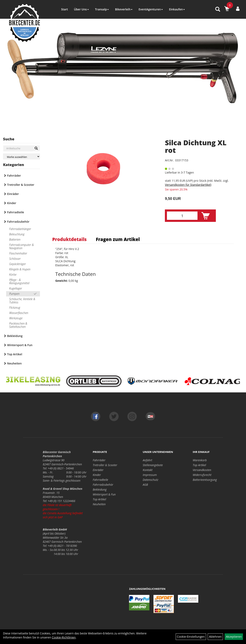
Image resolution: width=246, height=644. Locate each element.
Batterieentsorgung (205, 480)
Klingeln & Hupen (20, 269)
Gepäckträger (18, 264)
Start (65, 9)
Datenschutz (150, 480)
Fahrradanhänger (20, 229)
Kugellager (16, 288)
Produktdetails (69, 239)
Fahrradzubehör (18, 222)
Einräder (13, 194)
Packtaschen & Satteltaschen (18, 325)
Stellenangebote (153, 465)
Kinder (12, 203)
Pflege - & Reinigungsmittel (19, 281)
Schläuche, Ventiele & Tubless (22, 301)
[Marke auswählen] (22, 157)
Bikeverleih (124, 9)
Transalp (102, 9)
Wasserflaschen (19, 313)
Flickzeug (15, 308)
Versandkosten (202, 470)
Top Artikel (15, 354)
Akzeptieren (234, 637)
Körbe (13, 275)
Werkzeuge (16, 318)
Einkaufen (177, 9)
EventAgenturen (151, 9)
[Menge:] (182, 216)
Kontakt (148, 470)
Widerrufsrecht (202, 475)
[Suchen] (36, 148)
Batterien (15, 239)
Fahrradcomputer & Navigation (22, 246)
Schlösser (15, 259)
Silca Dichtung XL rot (196, 146)
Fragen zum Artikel (118, 239)
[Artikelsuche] (218, 9)
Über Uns (81, 9)
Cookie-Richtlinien (64, 637)
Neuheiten (14, 363)
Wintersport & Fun (20, 345)
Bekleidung (15, 336)
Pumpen (14, 294)
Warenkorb (200, 460)
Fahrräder (14, 176)
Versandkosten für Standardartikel (188, 185)
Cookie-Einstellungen (191, 637)
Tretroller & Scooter (21, 185)
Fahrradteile (16, 212)
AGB (145, 485)
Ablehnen (215, 637)
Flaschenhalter (18, 253)
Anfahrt (147, 460)
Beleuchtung (17, 234)
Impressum (150, 475)
